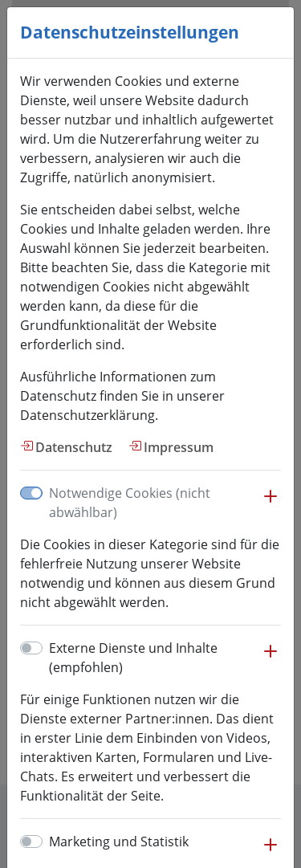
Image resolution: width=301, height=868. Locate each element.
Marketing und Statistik (119, 842)
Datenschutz (74, 447)
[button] (270, 504)
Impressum (179, 447)
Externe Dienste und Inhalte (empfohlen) (133, 658)
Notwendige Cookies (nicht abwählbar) (130, 503)
